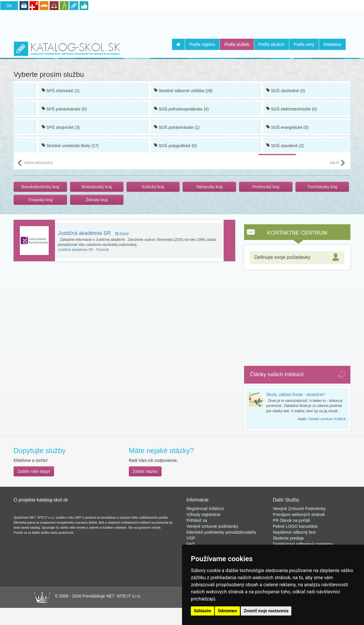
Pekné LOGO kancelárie (295, 526)
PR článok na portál (291, 520)
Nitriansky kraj (209, 187)
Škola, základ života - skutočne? (296, 395)
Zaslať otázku (145, 471)
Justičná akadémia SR (93, 233)
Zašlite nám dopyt (34, 471)
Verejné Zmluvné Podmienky (299, 509)
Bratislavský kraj (97, 187)
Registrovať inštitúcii (205, 509)
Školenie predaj (287, 538)
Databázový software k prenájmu (303, 544)
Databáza (332, 44)
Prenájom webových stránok (299, 514)
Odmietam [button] (227, 611)
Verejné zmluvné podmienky (212, 526)
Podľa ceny (304, 44)
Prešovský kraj (266, 187)
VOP (191, 538)
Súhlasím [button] (203, 611)
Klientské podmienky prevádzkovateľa (221, 532)
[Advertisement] (182, 24)
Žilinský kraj (97, 200)
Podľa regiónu (202, 44)
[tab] (297, 258)
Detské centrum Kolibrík (327, 419)
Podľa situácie (272, 44)
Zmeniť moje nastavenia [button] (266, 611)
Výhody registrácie (203, 514)
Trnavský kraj (40, 200)
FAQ (191, 544)
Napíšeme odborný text (294, 532)
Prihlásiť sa (197, 520)
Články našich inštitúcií (277, 374)
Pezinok (83, 250)
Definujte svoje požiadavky (282, 257)
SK (9, 6)
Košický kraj (153, 187)
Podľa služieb (237, 44)
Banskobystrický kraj (40, 187)
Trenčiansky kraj (322, 187)
